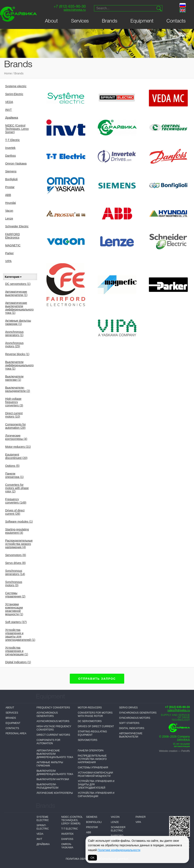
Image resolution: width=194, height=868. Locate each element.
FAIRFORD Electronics (13, 236)
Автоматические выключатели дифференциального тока (19, 308)
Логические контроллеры (16, 437)
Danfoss (10, 156)
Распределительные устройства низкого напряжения (19, 544)
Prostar (10, 187)
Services (80, 21)
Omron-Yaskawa (16, 164)
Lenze (9, 218)
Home (8, 73)
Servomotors (16, 555)
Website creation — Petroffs (174, 751)
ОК (92, 858)
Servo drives (15, 563)
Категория (13, 277)
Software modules (19, 522)
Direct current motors (14, 415)
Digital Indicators (18, 662)
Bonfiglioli (11, 179)
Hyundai (10, 203)
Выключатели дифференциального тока (19, 365)
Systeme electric (16, 86)
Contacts (176, 21)
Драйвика (12, 118)
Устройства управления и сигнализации (17, 651)
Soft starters (16, 622)
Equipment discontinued (16, 456)
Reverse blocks (17, 354)
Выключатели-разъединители (18, 389)
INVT (8, 110)
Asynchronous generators (14, 333)
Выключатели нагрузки (14, 378)
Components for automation (16, 426)
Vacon (9, 211)
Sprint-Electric (14, 94)
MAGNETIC (13, 245)
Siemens (11, 171)
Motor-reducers (18, 447)
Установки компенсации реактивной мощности (14, 609)
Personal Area (16, 733)
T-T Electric (13, 140)
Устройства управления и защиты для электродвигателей (20, 635)
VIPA (8, 261)
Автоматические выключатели (16, 293)
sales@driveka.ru (75, 10)
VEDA (9, 102)
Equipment (142, 21)
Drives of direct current (15, 512)
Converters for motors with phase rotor (17, 488)
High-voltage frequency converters (14, 402)
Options (12, 466)
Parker (9, 253)
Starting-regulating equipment (17, 531)
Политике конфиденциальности (119, 850)
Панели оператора (14, 475)
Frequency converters (16, 501)
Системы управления (15, 595)
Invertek (10, 148)
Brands (110, 21)
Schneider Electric (17, 226)
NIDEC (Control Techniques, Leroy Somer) (17, 129)
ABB (8, 195)
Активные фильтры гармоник (18, 322)
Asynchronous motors (14, 345)
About (51, 21)
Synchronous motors (14, 584)
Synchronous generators (15, 572)
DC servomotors (18, 284)
